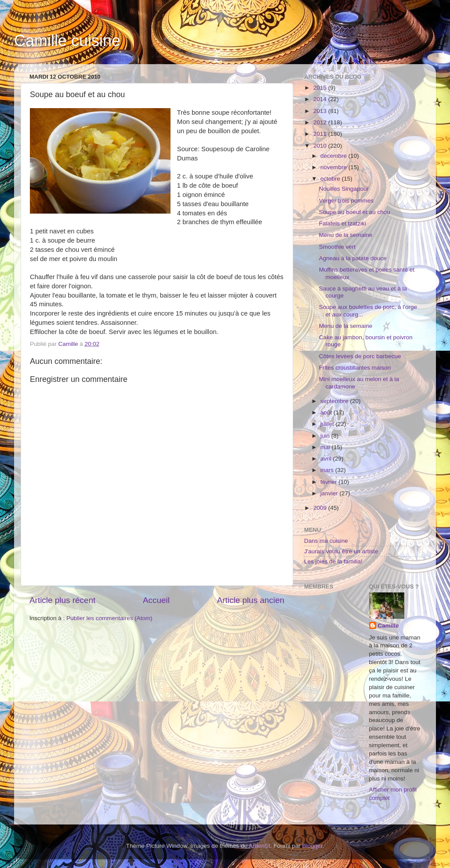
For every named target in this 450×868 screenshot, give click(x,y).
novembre (334, 167)
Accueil (156, 600)
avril (327, 459)
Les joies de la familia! (333, 561)
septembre (335, 401)
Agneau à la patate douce (353, 258)
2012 (321, 122)
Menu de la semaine (346, 235)
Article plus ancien (251, 600)
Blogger (312, 846)
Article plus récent (62, 600)
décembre (334, 156)
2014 (321, 99)
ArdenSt (259, 846)
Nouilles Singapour (344, 189)
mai (326, 447)
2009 (321, 508)
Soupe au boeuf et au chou (355, 212)
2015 (321, 88)
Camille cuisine (67, 41)
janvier (330, 493)
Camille (388, 626)
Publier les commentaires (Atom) (109, 618)
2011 (321, 134)
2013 (321, 111)
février (329, 482)
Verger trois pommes (347, 201)
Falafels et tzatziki (343, 223)
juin (326, 436)
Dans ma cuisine (326, 541)
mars (328, 470)
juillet (328, 424)
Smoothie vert (337, 247)
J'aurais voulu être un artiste (341, 551)
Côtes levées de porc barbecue (360, 356)
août (327, 412)
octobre (331, 179)
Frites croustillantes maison (355, 368)
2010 (321, 146)
